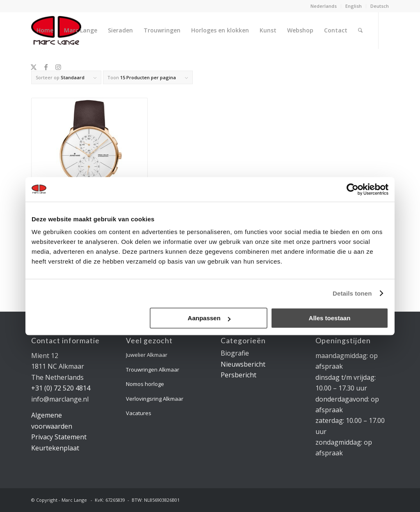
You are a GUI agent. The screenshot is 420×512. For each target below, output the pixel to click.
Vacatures (139, 413)
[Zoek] (360, 30)
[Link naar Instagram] (58, 67)
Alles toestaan (330, 318)
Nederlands (324, 6)
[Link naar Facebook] (46, 67)
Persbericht (239, 375)
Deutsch (380, 6)
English (354, 6)
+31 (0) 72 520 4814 (61, 388)
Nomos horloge (145, 384)
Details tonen (352, 293)
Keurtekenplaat (55, 448)
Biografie (235, 353)
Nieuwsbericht (243, 364)
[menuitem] (324, 6)
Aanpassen (209, 318)
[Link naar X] (34, 67)
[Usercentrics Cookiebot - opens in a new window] (353, 189)
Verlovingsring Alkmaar (155, 399)
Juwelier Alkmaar (147, 355)
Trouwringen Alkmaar (153, 370)
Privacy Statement (59, 437)
